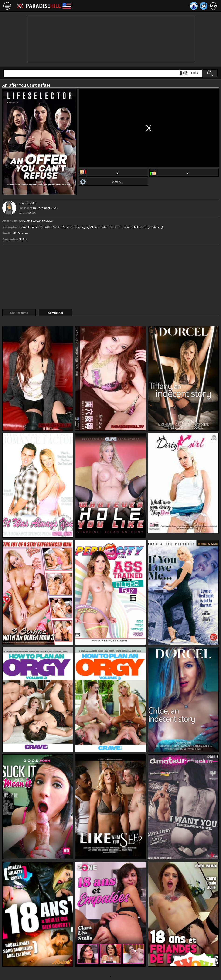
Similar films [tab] (19, 313)
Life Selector (21, 233)
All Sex (23, 239)
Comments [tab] (56, 313)
